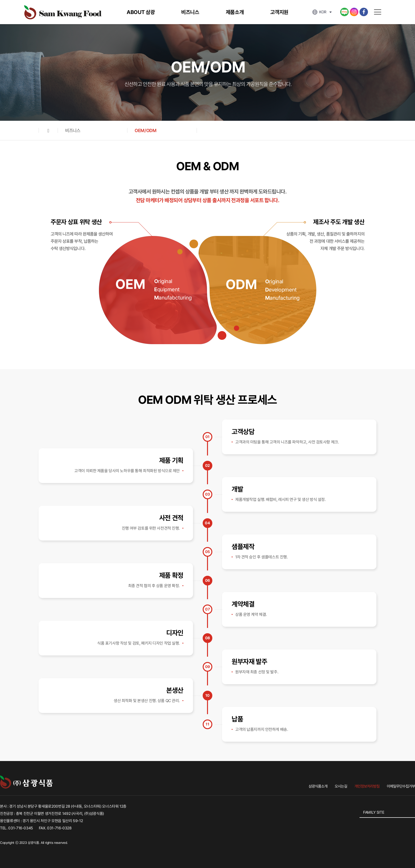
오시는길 (341, 786)
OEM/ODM (146, 130)
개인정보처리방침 (367, 786)
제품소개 (235, 12)
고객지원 (279, 12)
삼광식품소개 (318, 786)
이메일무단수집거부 (401, 786)
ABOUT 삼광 (141, 12)
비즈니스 (190, 12)
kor (319, 12)
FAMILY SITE (374, 812)
